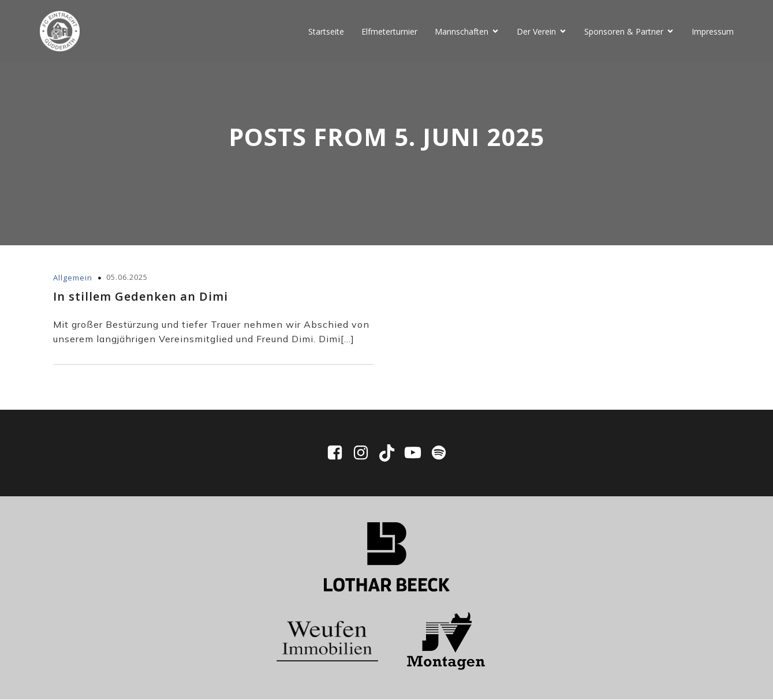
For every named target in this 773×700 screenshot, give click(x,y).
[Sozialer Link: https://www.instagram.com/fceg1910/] (365, 454)
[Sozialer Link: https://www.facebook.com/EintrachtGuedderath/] (339, 454)
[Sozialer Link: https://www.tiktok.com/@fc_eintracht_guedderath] (391, 454)
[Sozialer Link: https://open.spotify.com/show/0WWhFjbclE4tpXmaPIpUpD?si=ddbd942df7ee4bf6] (439, 454)
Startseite (326, 31)
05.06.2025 (127, 278)
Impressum (713, 31)
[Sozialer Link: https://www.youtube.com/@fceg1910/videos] (417, 454)
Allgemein (73, 278)
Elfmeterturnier (389, 31)
